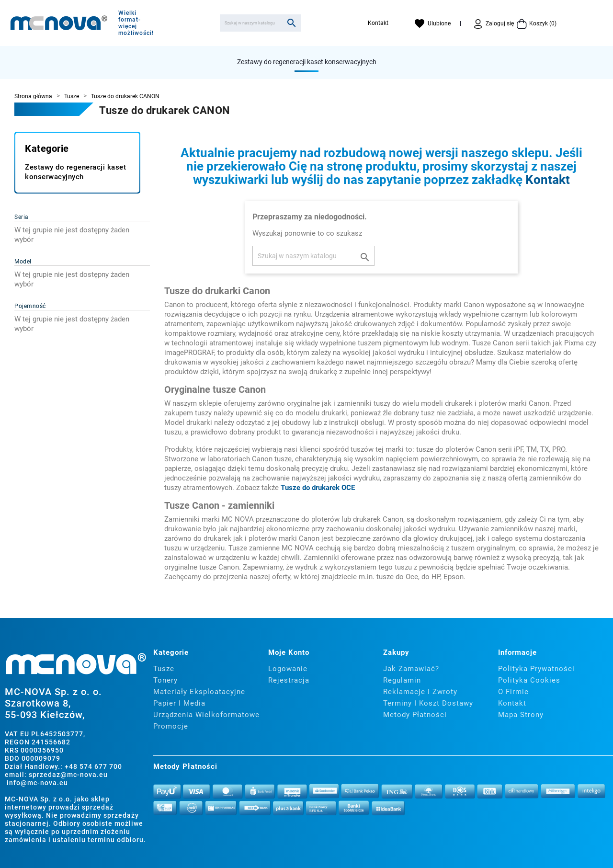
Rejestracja (289, 680)
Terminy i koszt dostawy (428, 703)
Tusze (164, 669)
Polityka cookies (529, 680)
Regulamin (402, 680)
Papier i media (179, 703)
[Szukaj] (261, 23)
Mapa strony (521, 715)
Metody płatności (415, 715)
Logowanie (288, 669)
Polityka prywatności (536, 669)
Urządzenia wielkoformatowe (206, 715)
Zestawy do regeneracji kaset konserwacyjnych (307, 62)
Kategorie (47, 148)
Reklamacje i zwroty (420, 692)
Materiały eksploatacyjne (199, 692)
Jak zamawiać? (411, 669)
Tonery (165, 680)
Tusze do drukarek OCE (318, 488)
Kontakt (378, 23)
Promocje (171, 726)
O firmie (513, 692)
